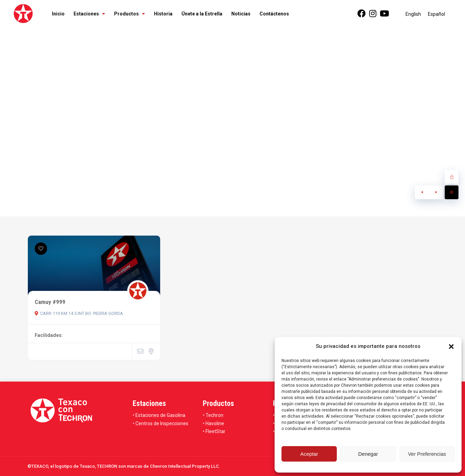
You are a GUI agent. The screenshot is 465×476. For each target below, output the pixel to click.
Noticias (241, 14)
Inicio (58, 14)
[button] (451, 347)
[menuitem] (413, 14)
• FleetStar (214, 431)
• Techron (213, 415)
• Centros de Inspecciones (160, 423)
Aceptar (309, 454)
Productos (130, 14)
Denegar (368, 454)
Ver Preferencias (427, 454)
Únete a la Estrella (202, 14)
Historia (163, 14)
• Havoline (213, 423)
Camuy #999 (50, 302)
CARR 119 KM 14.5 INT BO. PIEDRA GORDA (79, 313)
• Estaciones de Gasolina (159, 415)
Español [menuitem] (436, 14)
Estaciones (89, 14)
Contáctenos (274, 14)
